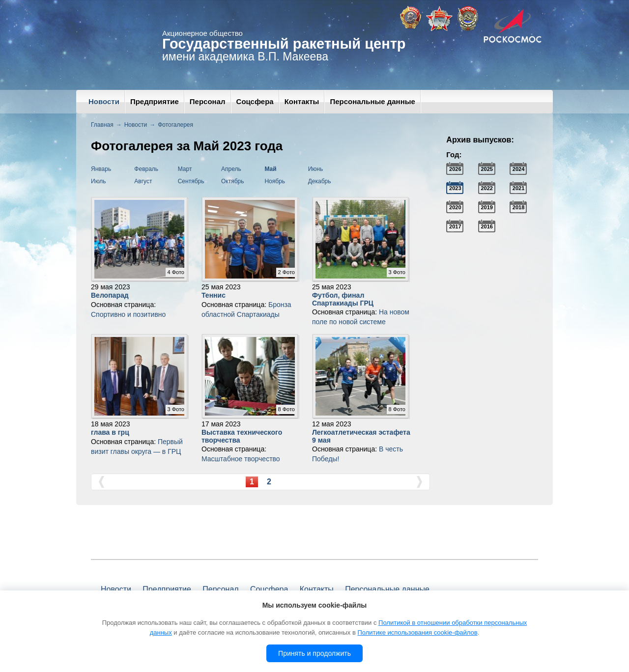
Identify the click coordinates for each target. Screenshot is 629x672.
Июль (99, 181)
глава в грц (110, 432)
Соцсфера (255, 101)
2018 (518, 207)
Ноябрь (275, 181)
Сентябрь (191, 181)
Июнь (316, 169)
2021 (518, 188)
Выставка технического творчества (242, 436)
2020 (455, 207)
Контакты (302, 101)
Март (185, 169)
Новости (104, 101)
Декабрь (320, 181)
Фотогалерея (175, 125)
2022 (486, 188)
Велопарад (110, 295)
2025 (486, 169)
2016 (486, 226)
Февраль (146, 169)
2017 (455, 226)
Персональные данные (372, 101)
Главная (102, 125)
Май (270, 169)
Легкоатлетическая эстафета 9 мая (361, 436)
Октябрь (233, 181)
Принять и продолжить (314, 653)
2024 (518, 169)
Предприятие (155, 101)
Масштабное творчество (241, 459)
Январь (101, 169)
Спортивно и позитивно (128, 314)
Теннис (214, 295)
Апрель (231, 169)
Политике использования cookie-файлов (417, 632)
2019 (486, 207)
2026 (455, 169)
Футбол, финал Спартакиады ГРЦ (343, 299)
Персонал (208, 101)
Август (143, 181)
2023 (455, 188)
